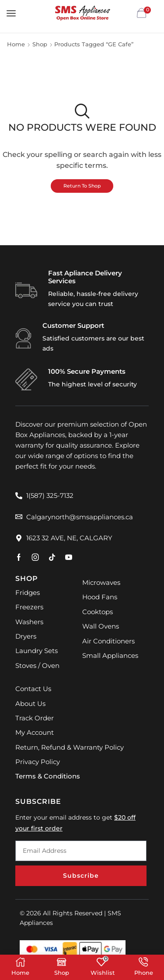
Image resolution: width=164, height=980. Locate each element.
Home (16, 44)
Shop (40, 44)
